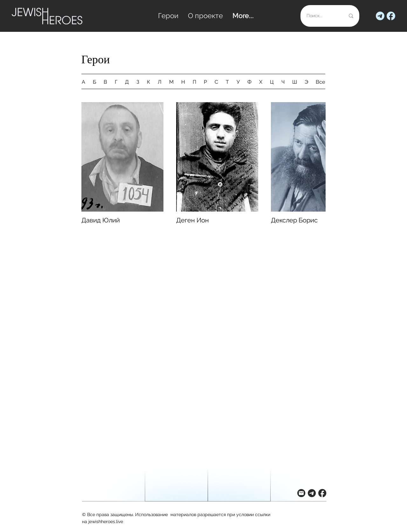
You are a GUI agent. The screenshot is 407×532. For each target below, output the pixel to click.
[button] (301, 493)
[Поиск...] (321, 16)
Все (320, 82)
